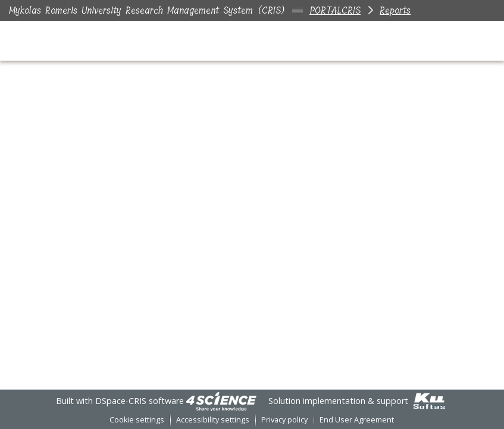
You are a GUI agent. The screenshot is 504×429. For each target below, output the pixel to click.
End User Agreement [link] (357, 420)
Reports (395, 10)
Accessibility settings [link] (213, 420)
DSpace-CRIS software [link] (140, 401)
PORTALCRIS (335, 10)
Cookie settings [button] (137, 420)
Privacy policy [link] (284, 420)
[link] (221, 401)
